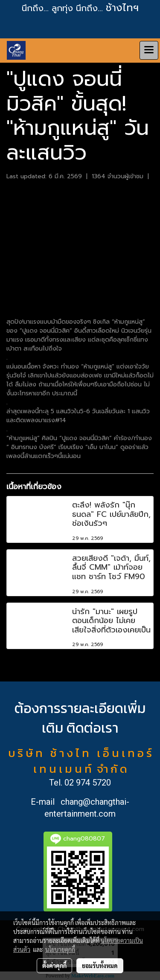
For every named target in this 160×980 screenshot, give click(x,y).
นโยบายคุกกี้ (60, 949)
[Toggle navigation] (149, 50)
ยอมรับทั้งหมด (100, 966)
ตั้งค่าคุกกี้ (54, 966)
